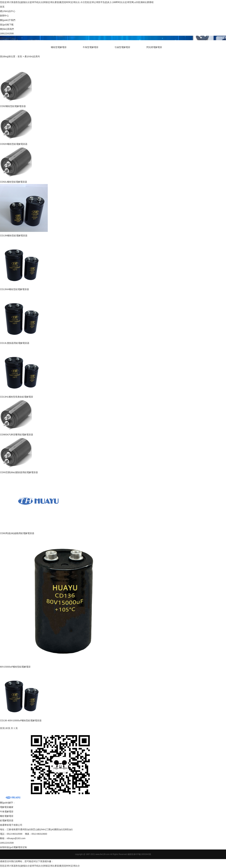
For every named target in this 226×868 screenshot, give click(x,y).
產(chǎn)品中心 (8, 11)
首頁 (2, 7)
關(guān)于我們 (8, 20)
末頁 (8, 728)
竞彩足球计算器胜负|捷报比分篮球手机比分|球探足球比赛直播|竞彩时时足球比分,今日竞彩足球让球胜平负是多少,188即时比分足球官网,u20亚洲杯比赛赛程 (77, 2)
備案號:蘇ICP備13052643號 (139, 854)
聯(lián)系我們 (7, 29)
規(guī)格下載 (7, 25)
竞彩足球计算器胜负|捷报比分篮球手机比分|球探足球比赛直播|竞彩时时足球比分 (40, 866)
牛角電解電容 (7, 812)
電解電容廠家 (7, 807)
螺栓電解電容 (7, 816)
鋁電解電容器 (7, 820)
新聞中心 (4, 16)
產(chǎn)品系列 (32, 56)
